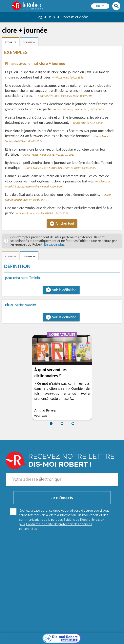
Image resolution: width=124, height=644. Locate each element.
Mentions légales (86, 636)
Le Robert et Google (72, 640)
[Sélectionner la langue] (100, 6)
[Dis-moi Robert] (62, 569)
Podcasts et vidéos (75, 17)
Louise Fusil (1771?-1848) (88, 123)
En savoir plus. (55, 244)
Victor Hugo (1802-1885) (70, 77)
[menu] (5, 6)
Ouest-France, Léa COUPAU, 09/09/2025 (80, 109)
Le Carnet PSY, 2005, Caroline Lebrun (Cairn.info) (65, 96)
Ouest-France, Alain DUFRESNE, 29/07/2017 (49, 155)
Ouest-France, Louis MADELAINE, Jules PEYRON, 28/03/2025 (61, 168)
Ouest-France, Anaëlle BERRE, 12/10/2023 (44, 213)
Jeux (52, 17)
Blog (39, 17)
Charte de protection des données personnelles (41, 636)
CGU (53, 640)
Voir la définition (64, 290)
